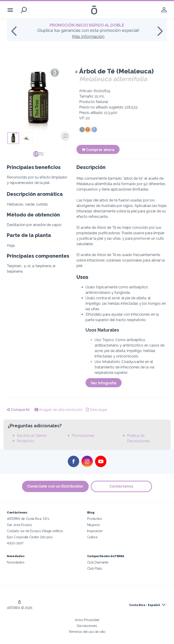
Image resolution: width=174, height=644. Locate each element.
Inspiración (95, 531)
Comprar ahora (98, 150)
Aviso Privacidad (87, 620)
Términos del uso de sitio (87, 632)
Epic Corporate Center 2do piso (30, 537)
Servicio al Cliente (32, 436)
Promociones (83, 436)
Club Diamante (98, 562)
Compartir (18, 410)
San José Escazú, (20, 525)
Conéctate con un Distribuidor (55, 486)
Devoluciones (87, 626)
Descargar (96, 410)
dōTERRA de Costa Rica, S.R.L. (28, 519)
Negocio (93, 525)
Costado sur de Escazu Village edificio (35, 531)
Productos (26, 441)
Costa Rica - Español (145, 605)
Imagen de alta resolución (59, 410)
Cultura (92, 537)
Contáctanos (122, 486)
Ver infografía (104, 383)
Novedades (16, 562)
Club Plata (94, 568)
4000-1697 (15, 543)
